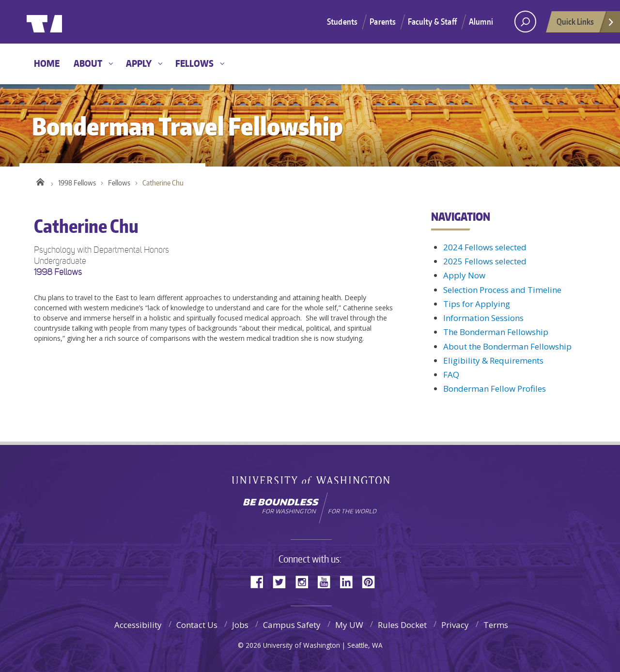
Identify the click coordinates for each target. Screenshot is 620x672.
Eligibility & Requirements (493, 360)
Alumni (481, 21)
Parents (383, 21)
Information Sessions (483, 318)
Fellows (194, 63)
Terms (496, 625)
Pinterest (372, 581)
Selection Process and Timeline (502, 290)
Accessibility (138, 625)
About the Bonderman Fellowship (507, 346)
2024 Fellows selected (485, 247)
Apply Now (464, 275)
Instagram (305, 581)
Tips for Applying (477, 304)
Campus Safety (292, 625)
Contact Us (197, 625)
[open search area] (525, 22)
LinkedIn (350, 581)
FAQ (451, 374)
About (88, 63)
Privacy (455, 625)
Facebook (261, 581)
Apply (139, 63)
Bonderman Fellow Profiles (495, 389)
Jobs (240, 625)
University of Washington (66, 22)
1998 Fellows (77, 184)
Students (342, 21)
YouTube (327, 581)
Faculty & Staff (432, 21)
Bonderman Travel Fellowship (179, 22)
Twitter (283, 581)
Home (47, 63)
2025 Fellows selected (485, 261)
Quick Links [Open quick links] (586, 24)
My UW (349, 625)
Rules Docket (402, 625)
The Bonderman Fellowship (496, 332)
